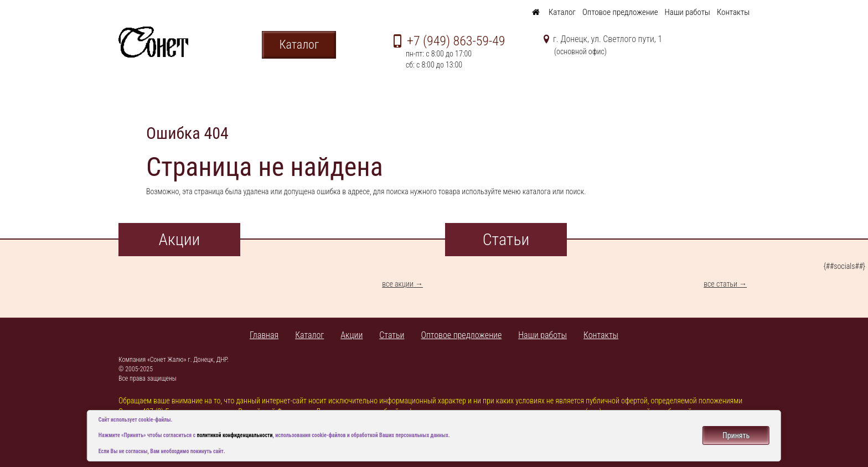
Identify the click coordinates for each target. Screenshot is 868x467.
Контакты (733, 12)
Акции (352, 335)
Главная (264, 335)
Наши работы (688, 12)
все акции (398, 284)
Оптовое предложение (620, 12)
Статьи (392, 335)
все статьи (720, 284)
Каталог (562, 12)
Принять (736, 435)
